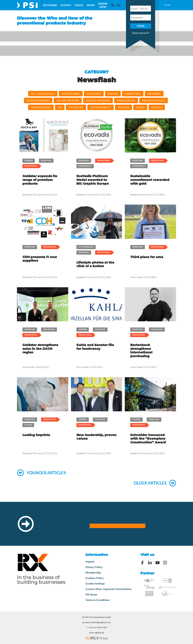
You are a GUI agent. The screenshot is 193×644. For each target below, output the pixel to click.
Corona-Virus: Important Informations (108, 589)
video (140, 107)
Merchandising (38, 100)
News (91, 5)
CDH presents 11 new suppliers (40, 259)
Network (50, 5)
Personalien (126, 100)
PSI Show (91, 594)
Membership (93, 572)
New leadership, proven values (96, 437)
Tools (79, 5)
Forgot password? (141, 33)
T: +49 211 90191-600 (96, 627)
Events (66, 5)
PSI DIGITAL (76, 107)
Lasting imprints (36, 435)
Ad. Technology (43, 94)
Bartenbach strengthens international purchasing (141, 351)
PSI (60, 107)
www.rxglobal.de (96, 633)
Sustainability (101, 107)
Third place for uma (147, 257)
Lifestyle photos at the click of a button (95, 264)
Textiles (123, 107)
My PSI (167, 5)
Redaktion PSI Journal (33, 195)
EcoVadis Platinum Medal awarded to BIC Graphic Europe (93, 180)
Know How (103, 5)
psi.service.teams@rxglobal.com (96, 622)
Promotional (41, 107)
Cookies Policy (95, 578)
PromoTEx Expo (154, 100)
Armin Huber (137, 277)
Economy (94, 94)
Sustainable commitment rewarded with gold (150, 180)
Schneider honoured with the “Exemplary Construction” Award (148, 439)
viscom (157, 107)
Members (154, 94)
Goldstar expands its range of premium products (40, 180)
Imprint (90, 561)
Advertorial (71, 94)
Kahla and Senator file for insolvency (95, 347)
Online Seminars (98, 100)
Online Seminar (68, 100)
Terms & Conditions (98, 600)
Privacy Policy (94, 567)
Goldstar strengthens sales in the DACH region (40, 349)
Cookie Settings (95, 583)
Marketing (133, 94)
